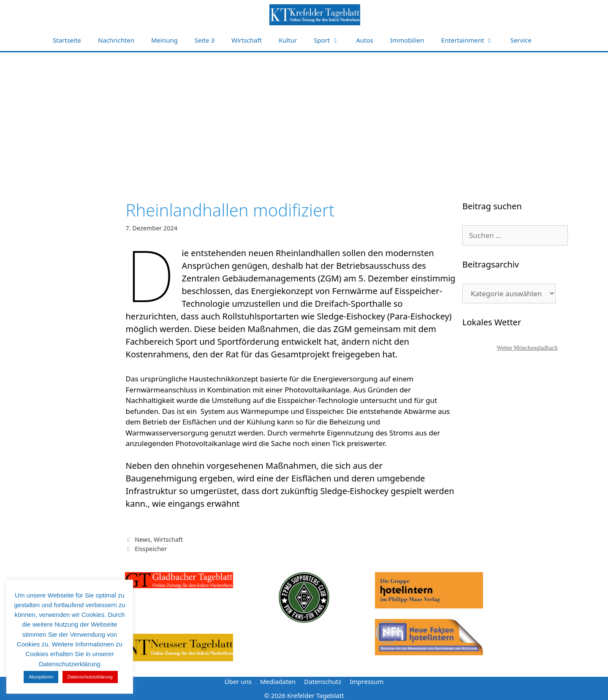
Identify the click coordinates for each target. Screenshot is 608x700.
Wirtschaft (247, 40)
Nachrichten (116, 40)
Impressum (366, 681)
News (142, 539)
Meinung (164, 40)
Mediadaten (278, 681)
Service (521, 40)
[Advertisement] (304, 116)
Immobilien (407, 40)
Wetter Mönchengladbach (527, 348)
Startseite (67, 40)
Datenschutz (323, 681)
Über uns (238, 681)
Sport (331, 40)
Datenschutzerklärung (90, 677)
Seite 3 (205, 40)
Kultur (288, 40)
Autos (365, 40)
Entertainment (472, 40)
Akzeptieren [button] (41, 677)
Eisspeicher (151, 549)
